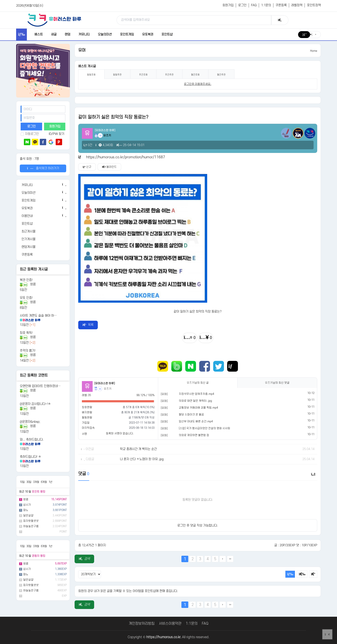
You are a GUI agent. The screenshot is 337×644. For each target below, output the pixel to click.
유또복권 (148, 34)
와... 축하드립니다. (32, 440)
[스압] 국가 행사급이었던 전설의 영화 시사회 (204, 428)
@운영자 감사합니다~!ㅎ (35, 404)
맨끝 (230, 559)
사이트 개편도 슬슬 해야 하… (38, 316)
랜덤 (67, 34)
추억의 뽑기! (28, 351)
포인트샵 (167, 34)
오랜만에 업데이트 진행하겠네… (40, 386)
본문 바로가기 (0, 0)
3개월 (36, 482)
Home (314, 51)
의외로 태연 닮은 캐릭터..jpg (195, 401)
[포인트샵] (43, 224)
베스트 (39, 34)
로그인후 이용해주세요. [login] (198, 84)
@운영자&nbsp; (30, 422)
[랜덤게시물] (43, 247)
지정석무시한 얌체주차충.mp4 (196, 394)
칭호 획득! (26, 333)
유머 (82, 50)
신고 (87, 167)
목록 (88, 325)
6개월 (44, 482)
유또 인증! (26, 298)
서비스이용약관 (170, 624)
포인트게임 (127, 34)
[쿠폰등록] (43, 255)
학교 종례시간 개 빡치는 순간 (138, 449)
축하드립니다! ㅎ (30, 457)
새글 (54, 34)
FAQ (254, 5)
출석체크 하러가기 (43, 168)
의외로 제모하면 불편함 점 (194, 435)
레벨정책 (297, 5)
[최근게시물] (43, 232)
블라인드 (109, 167)
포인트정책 (314, 5)
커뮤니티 (84, 34)
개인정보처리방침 (142, 624)
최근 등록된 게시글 (34, 269)
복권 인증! (26, 280)
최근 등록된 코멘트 (34, 375)
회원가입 (228, 5)
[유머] (164, 394)
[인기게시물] (43, 239)
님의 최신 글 (198, 383)
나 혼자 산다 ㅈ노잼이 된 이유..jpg (142, 459)
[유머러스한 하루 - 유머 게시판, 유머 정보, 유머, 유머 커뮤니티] (54, 20)
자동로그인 (30, 134)
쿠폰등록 (281, 5)
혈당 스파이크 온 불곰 (191, 415)
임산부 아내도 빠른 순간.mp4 (196, 421)
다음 (223, 559)
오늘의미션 (105, 34)
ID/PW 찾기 (57, 134)
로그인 (242, 5)
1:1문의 (266, 5)
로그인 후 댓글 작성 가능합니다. (198, 526)
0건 (88, 145)
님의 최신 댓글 (277, 383)
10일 (22, 482)
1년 (50, 482)
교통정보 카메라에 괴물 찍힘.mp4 (198, 408)
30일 (29, 482)
